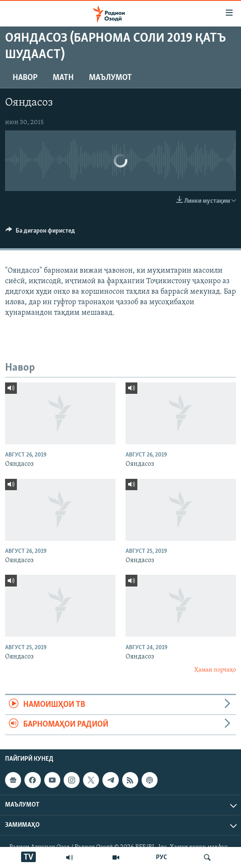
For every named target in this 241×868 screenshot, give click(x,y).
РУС (162, 857)
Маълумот (110, 78)
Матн (63, 78)
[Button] (40, 233)
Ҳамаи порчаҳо (215, 670)
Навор (25, 78)
